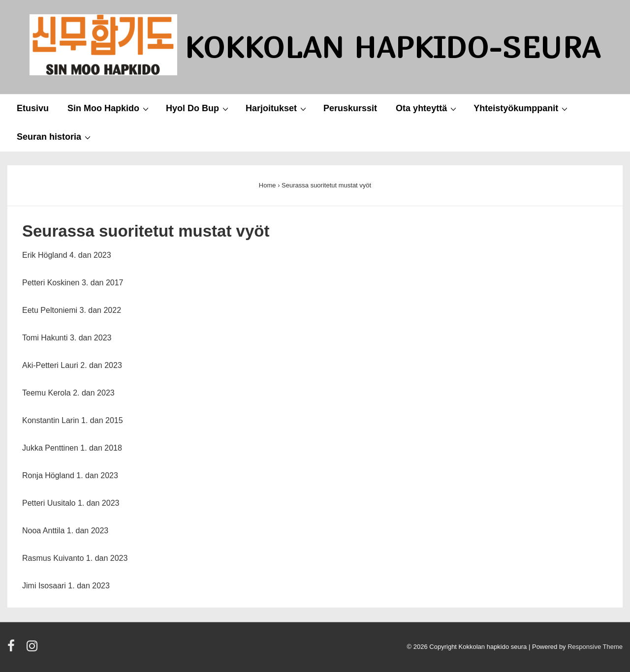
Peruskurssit (350, 108)
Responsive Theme (595, 647)
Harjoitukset (277, 108)
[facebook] (13, 649)
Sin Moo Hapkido (109, 108)
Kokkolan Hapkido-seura (393, 47)
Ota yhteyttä (427, 108)
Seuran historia (55, 137)
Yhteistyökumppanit (522, 108)
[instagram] (33, 649)
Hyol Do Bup (198, 108)
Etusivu (33, 108)
